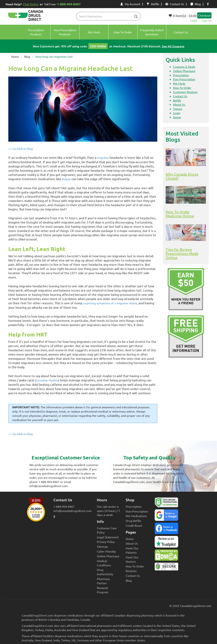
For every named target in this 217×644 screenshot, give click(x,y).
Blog (196, 4)
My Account (130, 4)
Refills (153, 4)
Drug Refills (133, 521)
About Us (179, 104)
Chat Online (31, 4)
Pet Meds (179, 83)
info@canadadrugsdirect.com (73, 511)
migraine (103, 157)
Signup (178, 109)
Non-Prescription (137, 511)
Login (194, 20)
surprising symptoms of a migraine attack (110, 303)
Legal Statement (108, 537)
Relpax (66, 179)
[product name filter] (109, 16)
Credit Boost (134, 525)
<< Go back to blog (21, 148)
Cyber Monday (106, 551)
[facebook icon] (208, 4)
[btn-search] (136, 17)
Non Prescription (184, 79)
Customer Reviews (185, 92)
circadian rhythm (47, 380)
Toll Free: (63, 4)
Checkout (204, 15)
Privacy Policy (106, 542)
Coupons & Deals (184, 67)
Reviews (131, 571)
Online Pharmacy (184, 71)
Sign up (207, 20)
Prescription (181, 75)
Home (15, 56)
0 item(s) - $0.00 (183, 16)
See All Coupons (173, 46)
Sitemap (102, 546)
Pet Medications (136, 516)
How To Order (182, 88)
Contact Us (175, 4)
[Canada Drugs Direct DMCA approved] (166, 556)
